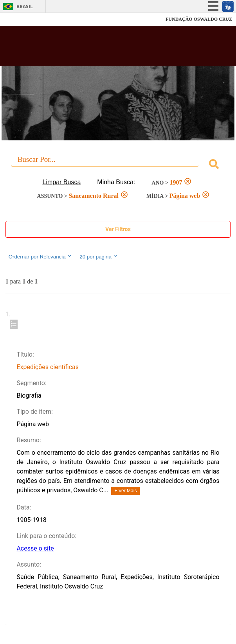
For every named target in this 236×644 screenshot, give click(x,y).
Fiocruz (23, 19)
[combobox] (118, 165)
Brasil (25, 6)
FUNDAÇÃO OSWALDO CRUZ (199, 19)
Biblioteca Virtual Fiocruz (98, 48)
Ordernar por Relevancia (41, 257)
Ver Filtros (118, 229)
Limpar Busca (62, 182)
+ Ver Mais (125, 491)
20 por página (99, 257)
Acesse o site (35, 548)
